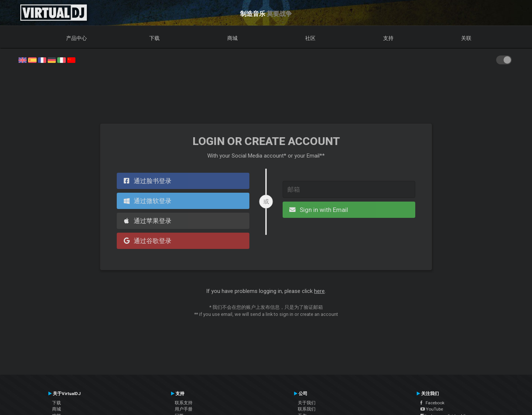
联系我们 (307, 409)
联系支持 (184, 403)
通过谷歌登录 (146, 241)
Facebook (432, 403)
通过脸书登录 (146, 181)
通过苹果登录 (146, 221)
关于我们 (307, 403)
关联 (466, 38)
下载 (154, 38)
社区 (310, 38)
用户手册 (184, 409)
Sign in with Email (318, 210)
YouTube (432, 409)
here (319, 291)
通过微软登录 (146, 201)
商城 (232, 38)
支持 (388, 38)
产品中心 (76, 38)
